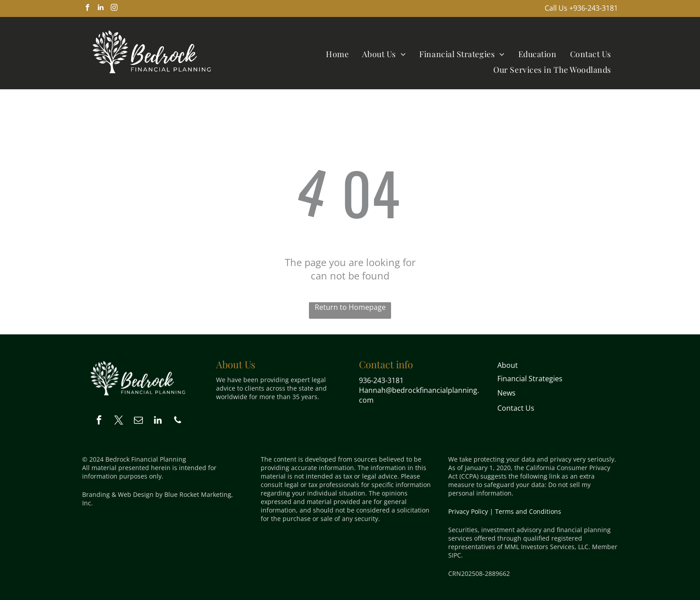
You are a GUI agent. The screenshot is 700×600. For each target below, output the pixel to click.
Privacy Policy (468, 511)
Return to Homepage (350, 307)
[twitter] (119, 421)
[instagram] (114, 8)
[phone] (178, 421)
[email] (138, 421)
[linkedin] (101, 8)
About (508, 365)
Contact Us (516, 408)
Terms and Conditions (528, 511)
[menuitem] (337, 54)
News (506, 393)
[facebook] (87, 8)
